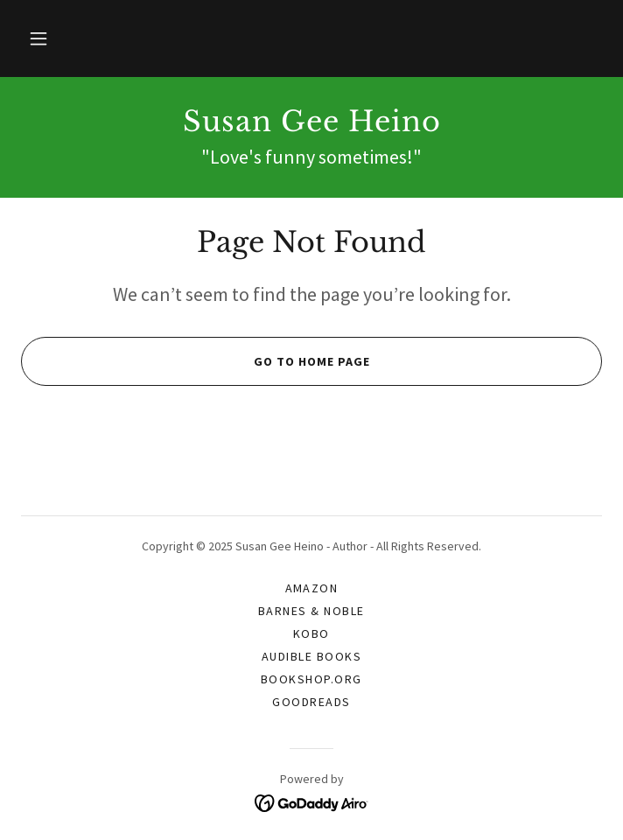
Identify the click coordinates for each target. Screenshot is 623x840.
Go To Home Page (195, 361)
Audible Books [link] (311, 656)
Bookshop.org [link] (311, 679)
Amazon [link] (312, 588)
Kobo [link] (311, 633)
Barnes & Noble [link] (311, 611)
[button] (38, 38)
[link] (311, 122)
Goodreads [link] (311, 702)
